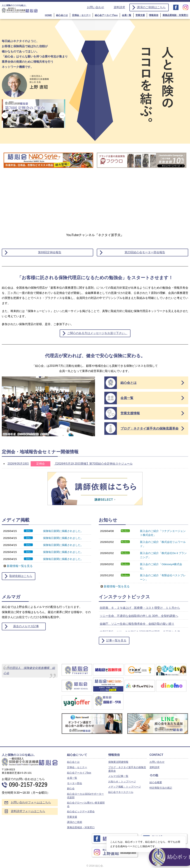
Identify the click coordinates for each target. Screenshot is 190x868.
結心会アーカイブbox (106, 15)
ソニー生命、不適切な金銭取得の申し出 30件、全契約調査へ (139, 616)
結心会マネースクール (121, 792)
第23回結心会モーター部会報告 (145, 252)
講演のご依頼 (75, 822)
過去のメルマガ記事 (26, 626)
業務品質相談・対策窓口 (175, 15)
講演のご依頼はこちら (151, 7)
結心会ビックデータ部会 (81, 811)
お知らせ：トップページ (122, 781)
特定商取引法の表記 (161, 788)
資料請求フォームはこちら (28, 811)
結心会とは (62, 15)
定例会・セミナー (81, 15)
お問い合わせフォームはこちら (31, 802)
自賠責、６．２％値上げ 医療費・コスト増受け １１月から (140, 608)
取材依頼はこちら (21, 576)
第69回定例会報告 (50, 252)
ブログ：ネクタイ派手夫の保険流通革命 (149, 429)
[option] (34, 114)
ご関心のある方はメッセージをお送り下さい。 (97, 333)
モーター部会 (75, 783)
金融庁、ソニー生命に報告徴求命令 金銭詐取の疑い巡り (137, 624)
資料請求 (119, 7)
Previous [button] (5, 115)
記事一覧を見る (116, 640)
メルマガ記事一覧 (118, 776)
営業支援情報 (130, 413)
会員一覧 (127, 15)
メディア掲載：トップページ (125, 787)
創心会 (71, 788)
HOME (48, 15)
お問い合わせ (96, 7)
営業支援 (140, 15)
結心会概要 (156, 782)
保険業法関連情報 (118, 762)
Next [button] (62, 115)
